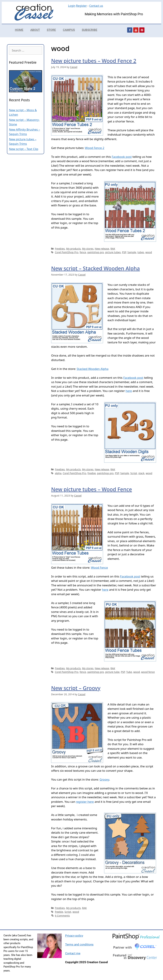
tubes (141, 252)
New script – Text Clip (24, 149)
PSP (124, 252)
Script (134, 473)
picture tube (112, 672)
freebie (92, 473)
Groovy (104, 779)
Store (51, 30)
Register (81, 6)
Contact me (73, 953)
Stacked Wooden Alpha (93, 369)
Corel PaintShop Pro (67, 252)
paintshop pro (96, 252)
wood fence (148, 672)
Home (19, 30)
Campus (69, 30)
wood (149, 252)
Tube (129, 672)
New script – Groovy (76, 688)
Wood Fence (99, 568)
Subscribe (90, 30)
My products (73, 249)
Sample (132, 252)
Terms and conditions (79, 944)
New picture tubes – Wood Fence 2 (94, 61)
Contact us (96, 6)
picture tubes (113, 252)
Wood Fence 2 (95, 148)
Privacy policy (74, 936)
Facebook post (122, 157)
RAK (113, 249)
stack (141, 473)
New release (102, 249)
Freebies (60, 249)
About (35, 30)
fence (83, 252)
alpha (58, 473)
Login (72, 6)
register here (85, 802)
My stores (88, 249)
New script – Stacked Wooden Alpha (95, 268)
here (129, 391)
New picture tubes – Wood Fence (92, 489)
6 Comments (62, 916)
